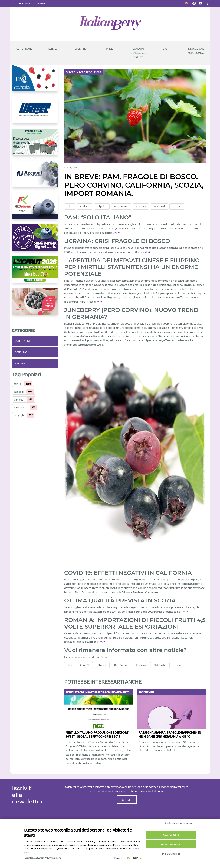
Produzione (23, 341)
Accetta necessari (171, 845)
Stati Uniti (159, 207)
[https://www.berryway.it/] (35, 240)
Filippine (102, 207)
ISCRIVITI (127, 800)
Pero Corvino (121, 207)
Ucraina (177, 207)
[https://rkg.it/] (35, 208)
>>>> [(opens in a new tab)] (102, 642)
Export (71, 72)
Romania (141, 207)
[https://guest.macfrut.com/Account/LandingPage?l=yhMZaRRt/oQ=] (35, 272)
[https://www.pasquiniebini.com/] (35, 145)
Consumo (21, 352)
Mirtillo (18, 384)
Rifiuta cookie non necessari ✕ (180, 823)
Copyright (19, 416)
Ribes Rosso (21, 408)
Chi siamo (24, 3)
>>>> (148, 252)
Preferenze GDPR (171, 854)
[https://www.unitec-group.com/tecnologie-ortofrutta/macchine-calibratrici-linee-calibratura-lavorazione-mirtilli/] (35, 113)
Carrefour (19, 400)
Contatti (42, 3)
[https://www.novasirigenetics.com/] (35, 81)
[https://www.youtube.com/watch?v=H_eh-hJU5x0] (35, 177)
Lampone (19, 392)
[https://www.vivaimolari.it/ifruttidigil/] (35, 304)
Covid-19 (85, 207)
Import (81, 72)
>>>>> (117, 233)
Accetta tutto (171, 835)
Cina (70, 207)
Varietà (20, 363)
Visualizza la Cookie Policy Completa (43, 858)
